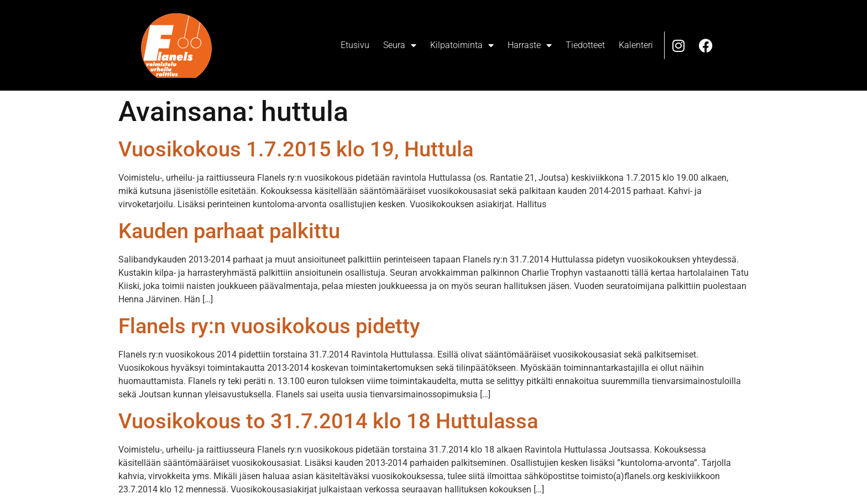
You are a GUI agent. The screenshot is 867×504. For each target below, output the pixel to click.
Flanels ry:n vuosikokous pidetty (269, 326)
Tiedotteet (585, 45)
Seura (400, 45)
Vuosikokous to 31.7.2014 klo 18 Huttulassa (328, 421)
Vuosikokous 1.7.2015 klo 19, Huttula (296, 149)
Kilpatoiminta (462, 45)
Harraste (530, 45)
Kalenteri (636, 45)
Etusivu (355, 45)
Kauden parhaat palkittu (229, 231)
